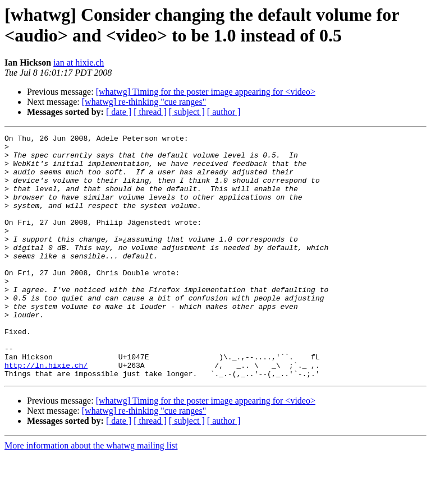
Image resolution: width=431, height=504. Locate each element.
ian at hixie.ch (79, 63)
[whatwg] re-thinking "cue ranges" (144, 102)
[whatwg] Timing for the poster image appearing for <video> (206, 92)
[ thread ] (150, 112)
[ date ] (119, 112)
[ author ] (224, 112)
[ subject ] (187, 112)
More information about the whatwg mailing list (91, 494)
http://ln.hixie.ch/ (46, 412)
